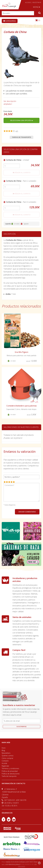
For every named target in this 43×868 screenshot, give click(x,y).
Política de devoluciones (11, 774)
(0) (38, 20)
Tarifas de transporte (21, 137)
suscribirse (21, 727)
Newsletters (6, 753)
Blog (3, 750)
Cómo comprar (7, 758)
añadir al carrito (21, 173)
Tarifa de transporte (9, 776)
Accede (4, 763)
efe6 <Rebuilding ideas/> (13, 864)
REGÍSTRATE (37, 2)
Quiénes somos (8, 756)
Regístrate (5, 766)
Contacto (5, 761)
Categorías (10, 21)
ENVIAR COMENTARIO (27, 512)
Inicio (4, 748)
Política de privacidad (10, 771)
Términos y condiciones (10, 768)
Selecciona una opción (21, 120)
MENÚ (37, 7)
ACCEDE (28, 2)
